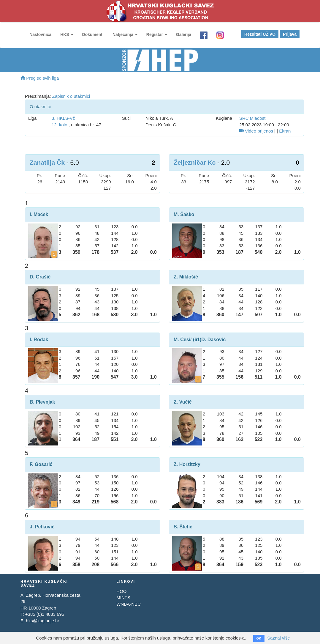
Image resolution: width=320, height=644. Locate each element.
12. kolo (60, 125)
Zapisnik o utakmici (71, 96)
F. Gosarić (41, 464)
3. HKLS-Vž (63, 118)
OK (259, 638)
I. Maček (39, 214)
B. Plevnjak (42, 402)
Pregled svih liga (40, 78)
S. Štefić (183, 527)
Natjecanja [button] (125, 34)
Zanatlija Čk (47, 162)
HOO (121, 591)
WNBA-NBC (129, 604)
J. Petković (42, 527)
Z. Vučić (183, 402)
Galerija (184, 34)
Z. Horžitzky (187, 464)
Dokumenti (93, 34)
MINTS (123, 597)
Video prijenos (256, 131)
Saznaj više (279, 638)
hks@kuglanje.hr (42, 621)
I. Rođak (39, 340)
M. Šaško (184, 214)
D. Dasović (213, 340)
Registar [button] (157, 34)
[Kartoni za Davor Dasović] (198, 379)
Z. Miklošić (186, 277)
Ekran (285, 131)
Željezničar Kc (195, 162)
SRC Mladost (252, 118)
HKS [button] (67, 34)
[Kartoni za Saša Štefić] (198, 567)
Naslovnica (40, 34)
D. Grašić (40, 277)
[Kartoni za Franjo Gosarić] (54, 504)
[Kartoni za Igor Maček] (54, 254)
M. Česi (182, 340)
